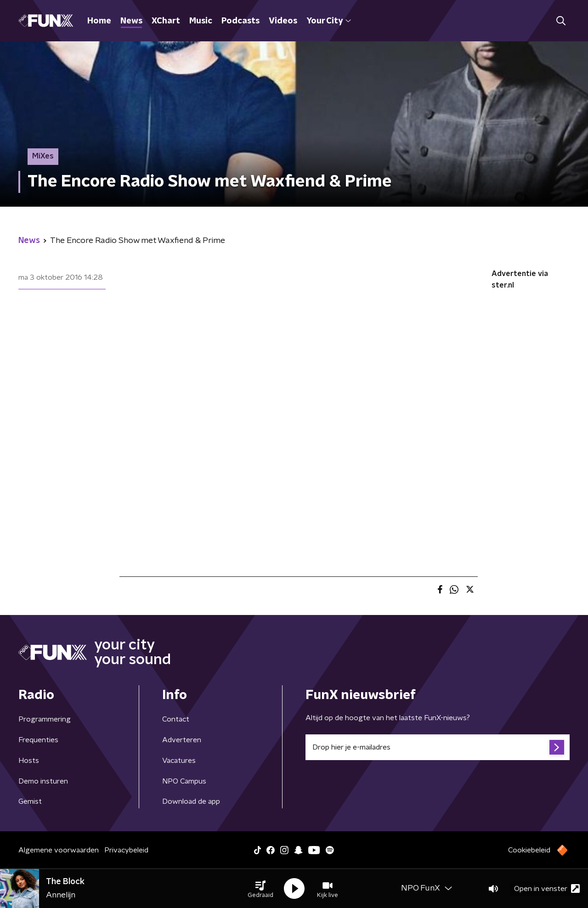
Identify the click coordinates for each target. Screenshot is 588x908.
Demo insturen (43, 781)
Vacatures (179, 761)
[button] (260, 889)
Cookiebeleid (529, 850)
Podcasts (240, 21)
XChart (166, 21)
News (131, 21)
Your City (329, 21)
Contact (176, 719)
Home (99, 21)
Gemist (30, 801)
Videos (283, 21)
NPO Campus (184, 781)
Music (201, 21)
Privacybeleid (126, 850)
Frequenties (38, 740)
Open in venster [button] (547, 888)
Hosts (29, 761)
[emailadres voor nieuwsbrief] (438, 747)
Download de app (191, 801)
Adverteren (182, 740)
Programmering (45, 719)
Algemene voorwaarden (59, 850)
